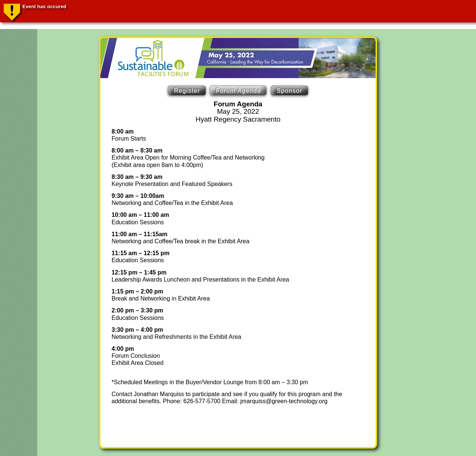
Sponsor (290, 91)
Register (187, 91)
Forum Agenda (238, 91)
